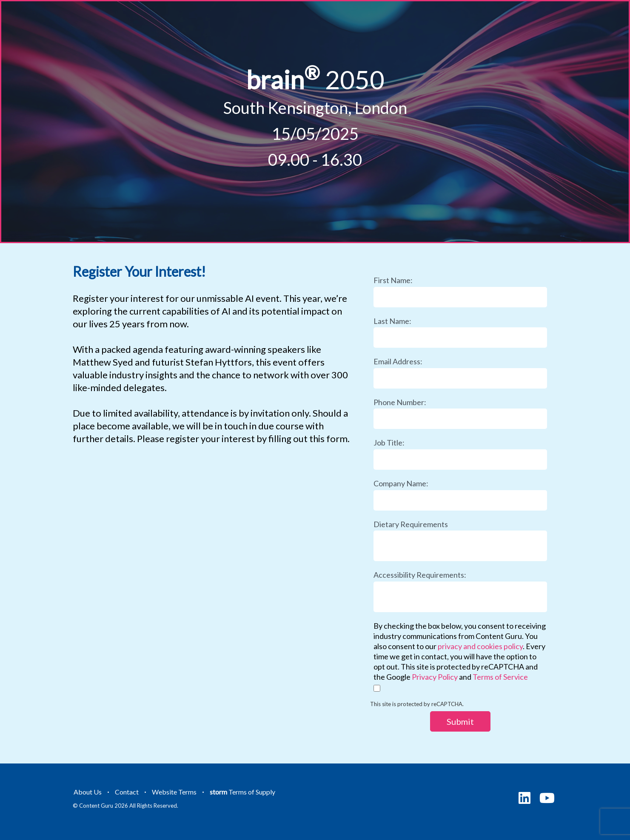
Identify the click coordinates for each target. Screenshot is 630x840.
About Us (88, 792)
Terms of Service (500, 677)
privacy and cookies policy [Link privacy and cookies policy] (480, 646)
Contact (127, 792)
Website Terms (174, 792)
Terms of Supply (242, 792)
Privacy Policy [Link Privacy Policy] (435, 677)
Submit (460, 721)
